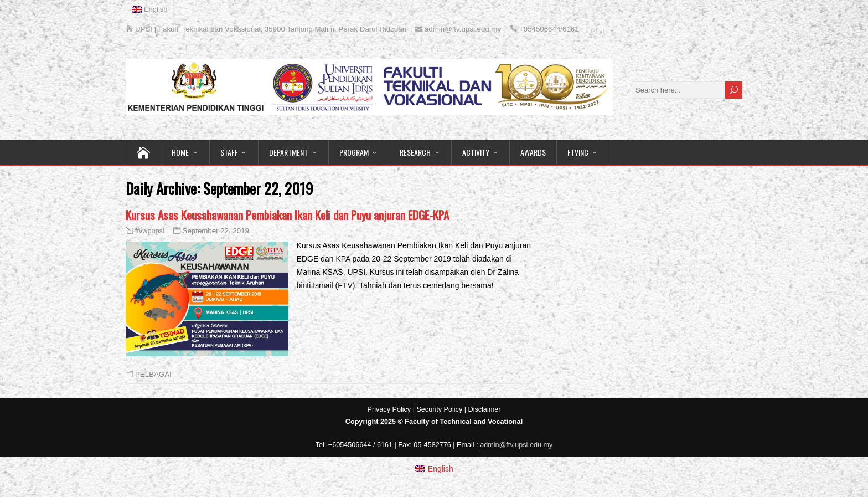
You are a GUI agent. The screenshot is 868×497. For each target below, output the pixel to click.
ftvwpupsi (150, 231)
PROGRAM (354, 152)
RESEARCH (415, 152)
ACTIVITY (476, 152)
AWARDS (533, 152)
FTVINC (578, 152)
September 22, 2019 (216, 231)
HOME (180, 152)
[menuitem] (150, 9)
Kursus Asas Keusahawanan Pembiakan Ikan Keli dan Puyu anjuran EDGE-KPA (287, 215)
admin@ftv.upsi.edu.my (516, 445)
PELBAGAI (153, 374)
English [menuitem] (441, 469)
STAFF (229, 152)
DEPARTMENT (288, 152)
